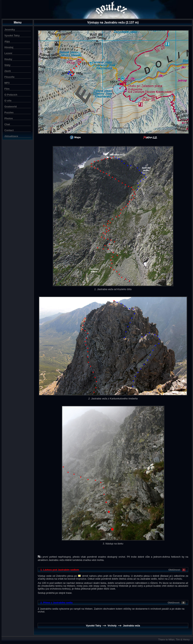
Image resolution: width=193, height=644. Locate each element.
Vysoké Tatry (12, 35)
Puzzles (9, 112)
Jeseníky (10, 30)
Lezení (8, 53)
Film (7, 89)
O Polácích (11, 95)
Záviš (8, 71)
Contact (9, 130)
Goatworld (11, 107)
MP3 (7, 83)
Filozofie (9, 77)
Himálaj (9, 47)
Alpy (7, 41)
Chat (7, 124)
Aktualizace (11, 136)
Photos (9, 118)
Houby (8, 59)
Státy (7, 65)
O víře (8, 101)
